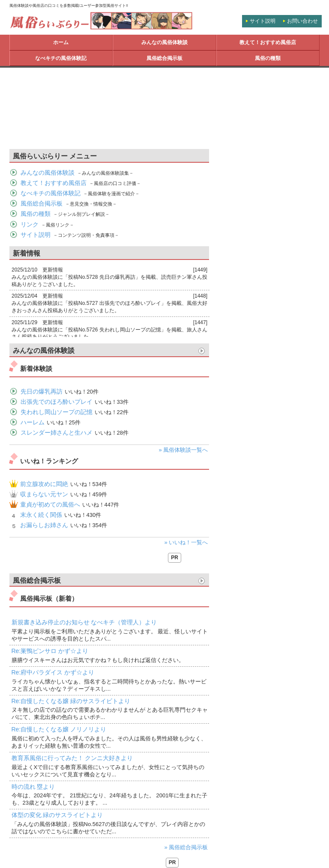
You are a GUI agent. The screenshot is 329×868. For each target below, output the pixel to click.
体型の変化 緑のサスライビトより (57, 815)
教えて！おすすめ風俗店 (268, 42)
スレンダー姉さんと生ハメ (57, 433)
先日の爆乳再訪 (42, 391)
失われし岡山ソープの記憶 (57, 412)
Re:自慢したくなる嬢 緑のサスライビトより (71, 701)
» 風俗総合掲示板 (186, 847)
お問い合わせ (302, 21)
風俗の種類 (268, 58)
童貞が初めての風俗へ (50, 504)
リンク (30, 224)
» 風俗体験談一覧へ (184, 450)
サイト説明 (263, 21)
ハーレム (33, 422)
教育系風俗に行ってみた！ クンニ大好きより (72, 758)
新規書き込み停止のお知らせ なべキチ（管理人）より (84, 622)
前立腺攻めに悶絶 (44, 484)
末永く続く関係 (41, 515)
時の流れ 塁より (33, 787)
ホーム (61, 42)
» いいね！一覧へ (186, 542)
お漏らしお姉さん (44, 525)
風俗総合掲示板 (164, 58)
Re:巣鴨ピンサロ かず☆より (50, 651)
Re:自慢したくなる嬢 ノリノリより (59, 729)
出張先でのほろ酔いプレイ (57, 402)
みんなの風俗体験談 (164, 42)
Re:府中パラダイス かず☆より (53, 672)
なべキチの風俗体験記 (61, 58)
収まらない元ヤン (44, 494)
